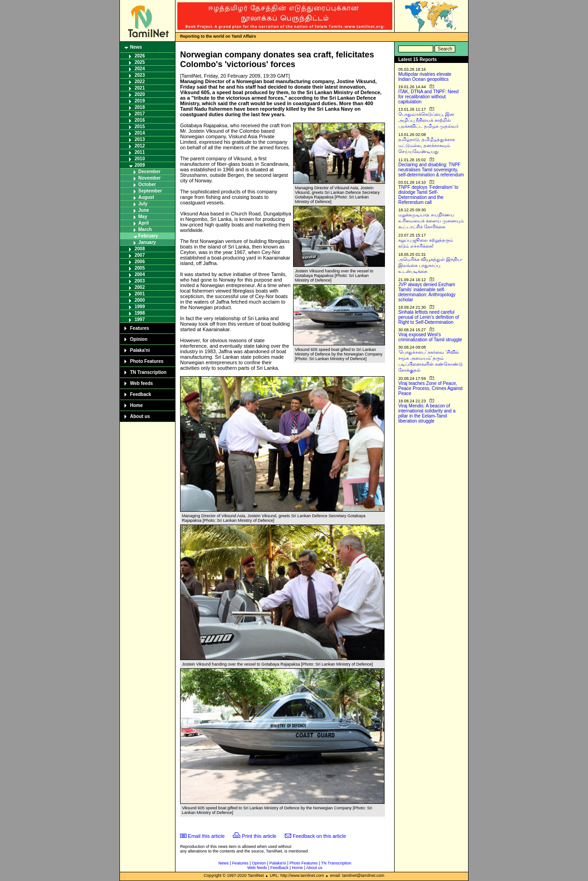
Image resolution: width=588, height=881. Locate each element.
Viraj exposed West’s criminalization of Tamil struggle (430, 337)
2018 (140, 107)
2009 (140, 165)
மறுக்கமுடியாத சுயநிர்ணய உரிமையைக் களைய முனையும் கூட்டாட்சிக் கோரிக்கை (431, 221)
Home (136, 405)
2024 (140, 69)
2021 (140, 88)
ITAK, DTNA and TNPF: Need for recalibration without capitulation (428, 97)
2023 (140, 75)
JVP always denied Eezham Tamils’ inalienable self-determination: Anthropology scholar (427, 292)
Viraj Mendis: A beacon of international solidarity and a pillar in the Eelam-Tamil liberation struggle (427, 413)
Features (140, 328)
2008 (140, 249)
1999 (140, 307)
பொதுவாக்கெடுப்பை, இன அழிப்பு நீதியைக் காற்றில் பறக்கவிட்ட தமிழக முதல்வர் (428, 120)
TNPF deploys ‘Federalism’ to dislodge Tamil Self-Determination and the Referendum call (428, 195)
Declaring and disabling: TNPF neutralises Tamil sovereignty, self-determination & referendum (431, 170)
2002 (140, 287)
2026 (140, 56)
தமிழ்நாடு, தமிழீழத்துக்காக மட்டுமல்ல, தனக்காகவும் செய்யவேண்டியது (427, 145)
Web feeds (141, 383)
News (136, 47)
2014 (140, 133)
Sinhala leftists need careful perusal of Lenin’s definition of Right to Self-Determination (429, 317)
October (147, 184)
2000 (140, 300)
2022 (140, 82)
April (144, 223)
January (147, 242)
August (146, 197)
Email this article (206, 836)
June (144, 210)
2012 (140, 146)
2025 (140, 62)
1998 (140, 313)
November (150, 178)
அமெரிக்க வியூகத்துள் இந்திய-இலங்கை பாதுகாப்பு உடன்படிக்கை (430, 265)
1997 (140, 319)
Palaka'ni (140, 350)
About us (140, 416)
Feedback (141, 394)
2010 (140, 159)
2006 (140, 262)
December (149, 172)
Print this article (259, 836)
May (143, 217)
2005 (140, 268)
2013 (140, 139)
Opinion (139, 339)
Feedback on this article (319, 836)
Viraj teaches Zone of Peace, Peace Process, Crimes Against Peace (430, 388)
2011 (140, 152)
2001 (140, 294)
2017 (140, 114)
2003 (140, 281)
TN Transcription (148, 372)
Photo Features (147, 361)
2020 (140, 94)
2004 (140, 274)
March (145, 229)
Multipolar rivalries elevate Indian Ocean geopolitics (425, 77)
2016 (140, 120)
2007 (140, 255)
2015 (140, 127)
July (143, 204)
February (148, 236)
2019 (140, 101)
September (150, 191)
